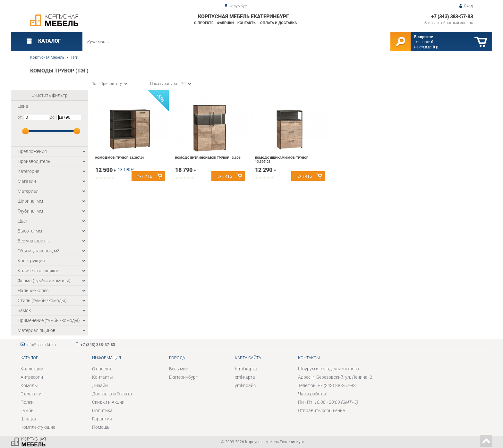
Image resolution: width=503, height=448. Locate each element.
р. (436, 47)
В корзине (423, 37)
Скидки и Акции (108, 402)
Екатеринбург (183, 377)
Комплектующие (38, 427)
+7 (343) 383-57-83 (452, 17)
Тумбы (28, 410)
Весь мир (179, 369)
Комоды (29, 385)
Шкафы (28, 419)
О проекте (204, 23)
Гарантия (102, 419)
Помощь (101, 427)
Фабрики (225, 23)
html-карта (246, 369)
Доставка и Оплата (112, 394)
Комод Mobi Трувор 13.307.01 (120, 158)
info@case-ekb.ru (41, 345)
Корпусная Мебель (47, 57)
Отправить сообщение (321, 410)
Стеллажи (31, 394)
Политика (102, 410)
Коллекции (32, 369)
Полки (27, 402)
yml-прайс (245, 385)
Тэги (74, 57)
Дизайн (100, 385)
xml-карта (245, 377)
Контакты (247, 23)
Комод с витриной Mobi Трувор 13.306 (208, 158)
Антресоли (32, 377)
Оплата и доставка (278, 23)
